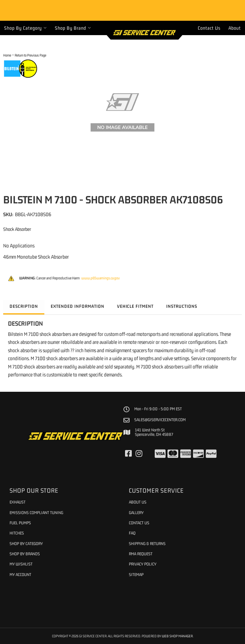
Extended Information (78, 306)
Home (7, 55)
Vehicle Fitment (135, 306)
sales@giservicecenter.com (160, 420)
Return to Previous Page (30, 55)
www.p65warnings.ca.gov (100, 278)
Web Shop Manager (177, 636)
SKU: (8, 214)
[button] (26, 28)
